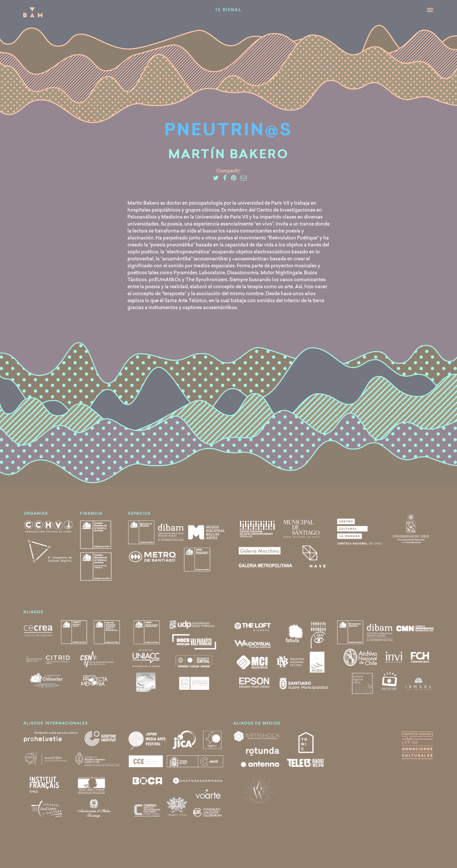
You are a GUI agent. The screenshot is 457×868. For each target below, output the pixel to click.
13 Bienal (229, 10)
